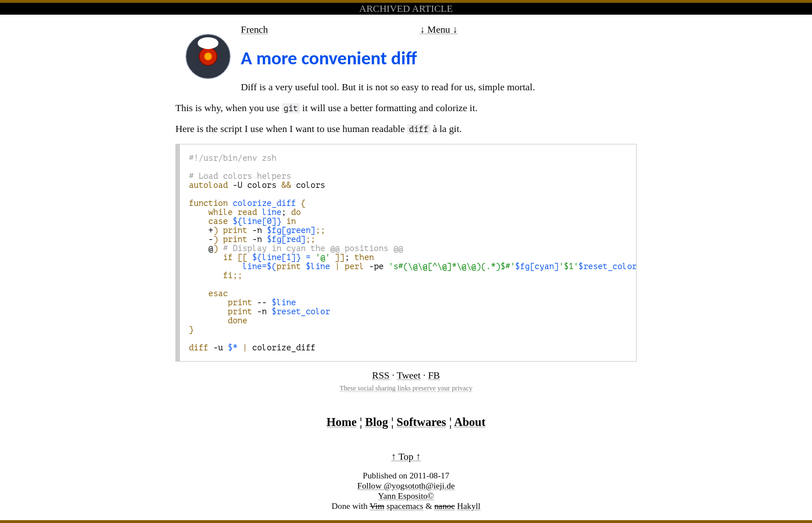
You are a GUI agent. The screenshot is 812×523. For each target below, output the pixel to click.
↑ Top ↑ (406, 456)
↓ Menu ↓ (439, 29)
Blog (377, 422)
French (254, 29)
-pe (427, 266)
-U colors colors (257, 185)
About (470, 422)
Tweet (409, 375)
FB (434, 375)
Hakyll (469, 506)
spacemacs (405, 506)
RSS (381, 375)
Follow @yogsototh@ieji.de (406, 485)
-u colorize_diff (252, 348)
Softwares (421, 422)
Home (341, 422)
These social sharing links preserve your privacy (406, 388)
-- (242, 302)
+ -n (257, 230)
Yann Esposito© (406, 496)
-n (259, 311)
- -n (252, 239)
